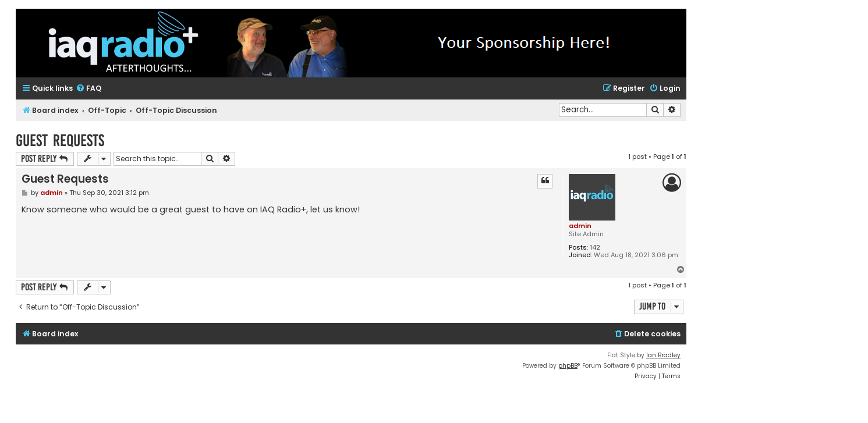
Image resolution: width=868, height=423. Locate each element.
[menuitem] (88, 89)
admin (580, 226)
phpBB (568, 366)
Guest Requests (60, 141)
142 (595, 248)
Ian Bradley (663, 355)
